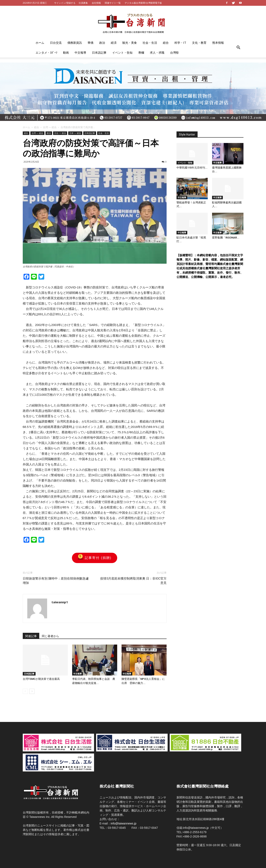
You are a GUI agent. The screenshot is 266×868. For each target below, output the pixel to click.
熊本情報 (218, 43)
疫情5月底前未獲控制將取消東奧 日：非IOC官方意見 (133, 581)
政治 (102, 43)
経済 (114, 43)
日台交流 (56, 43)
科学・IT (180, 43)
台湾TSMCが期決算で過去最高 (41, 679)
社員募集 (83, 3)
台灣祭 (174, 53)
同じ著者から (50, 636)
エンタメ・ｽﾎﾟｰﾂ (46, 53)
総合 (166, 43)
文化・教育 (199, 43)
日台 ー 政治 (60, 133)
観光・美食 (130, 43)
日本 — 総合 (75, 133)
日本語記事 (99, 53)
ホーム (40, 43)
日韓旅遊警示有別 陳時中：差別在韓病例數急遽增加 (56, 581)
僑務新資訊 (75, 43)
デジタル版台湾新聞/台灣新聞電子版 (143, 3)
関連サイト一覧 (113, 3)
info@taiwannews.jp (123, 823)
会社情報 (96, 3)
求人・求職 (157, 53)
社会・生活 (150, 43)
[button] (239, 48)
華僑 (91, 43)
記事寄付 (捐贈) (95, 558)
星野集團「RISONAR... (226, 238)
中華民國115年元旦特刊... (192, 168)
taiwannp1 (60, 602)
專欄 (141, 53)
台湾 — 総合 (50, 127)
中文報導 (80, 53)
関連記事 (31, 636)
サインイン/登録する (65, 3)
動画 (66, 53)
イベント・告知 (122, 53)
